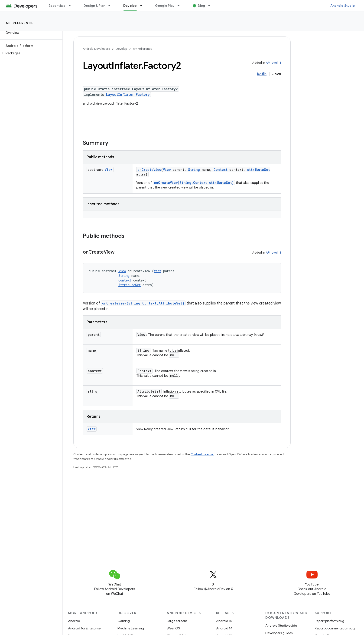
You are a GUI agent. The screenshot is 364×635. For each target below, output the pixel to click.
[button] (30, 53)
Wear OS (173, 628)
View (109, 170)
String (194, 170)
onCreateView (149, 170)
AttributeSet (258, 170)
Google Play (165, 6)
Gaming (124, 621)
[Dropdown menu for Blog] (211, 6)
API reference (20, 23)
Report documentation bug (335, 628)
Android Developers (96, 49)
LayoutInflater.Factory (128, 94)
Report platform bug (330, 621)
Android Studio (343, 6)
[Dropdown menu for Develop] (143, 6)
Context (221, 170)
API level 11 (273, 63)
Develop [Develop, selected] (130, 6)
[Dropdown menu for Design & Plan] (111, 6)
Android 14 (224, 628)
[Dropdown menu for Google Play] (181, 6)
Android (74, 621)
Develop (121, 49)
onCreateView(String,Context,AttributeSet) (194, 183)
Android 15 (224, 621)
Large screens (177, 621)
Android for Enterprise (84, 628)
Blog (201, 6)
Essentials (57, 6)
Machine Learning (131, 628)
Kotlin (262, 74)
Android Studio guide (281, 625)
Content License (202, 454)
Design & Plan (94, 6)
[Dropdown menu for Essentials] (72, 6)
